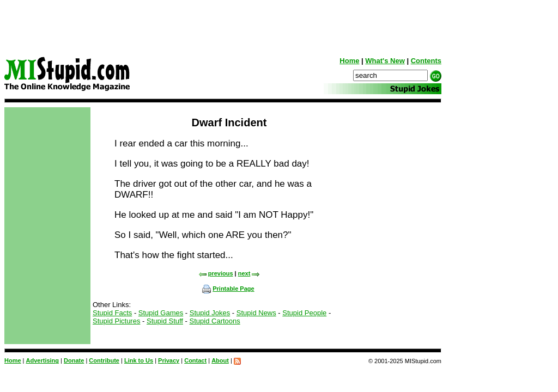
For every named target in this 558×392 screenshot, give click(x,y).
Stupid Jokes (210, 313)
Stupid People (304, 313)
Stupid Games (161, 313)
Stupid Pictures (116, 321)
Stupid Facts (112, 313)
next (249, 273)
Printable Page (228, 289)
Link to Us (139, 360)
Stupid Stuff (165, 321)
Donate (74, 360)
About (220, 360)
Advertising (43, 360)
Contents (426, 61)
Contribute (104, 360)
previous (216, 273)
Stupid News (256, 313)
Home (349, 61)
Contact (195, 360)
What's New (385, 61)
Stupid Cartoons (215, 321)
